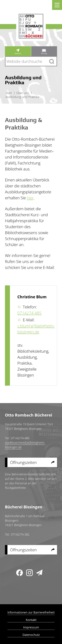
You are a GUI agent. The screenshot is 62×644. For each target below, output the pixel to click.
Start (9, 93)
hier (30, 198)
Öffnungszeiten (23, 462)
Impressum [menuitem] (31, 628)
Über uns (23, 93)
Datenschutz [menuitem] (31, 635)
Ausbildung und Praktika (22, 97)
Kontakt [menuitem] (31, 620)
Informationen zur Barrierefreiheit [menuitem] (31, 613)
